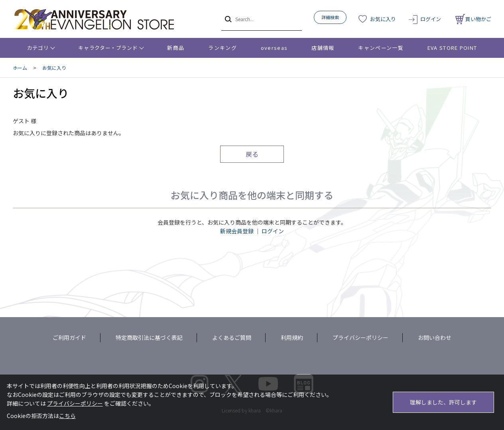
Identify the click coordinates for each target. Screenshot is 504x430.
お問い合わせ (435, 337)
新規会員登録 (237, 231)
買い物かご (473, 19)
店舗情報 (323, 48)
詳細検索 (330, 17)
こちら (67, 416)
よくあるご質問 (232, 337)
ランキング (222, 48)
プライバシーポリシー (360, 337)
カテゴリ (38, 48)
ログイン (431, 19)
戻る (252, 154)
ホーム (20, 68)
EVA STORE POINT (452, 48)
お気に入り (383, 19)
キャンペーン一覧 (381, 48)
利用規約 (292, 337)
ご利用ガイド (69, 337)
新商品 (176, 48)
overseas (274, 48)
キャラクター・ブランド (108, 48)
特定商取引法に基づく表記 (149, 337)
